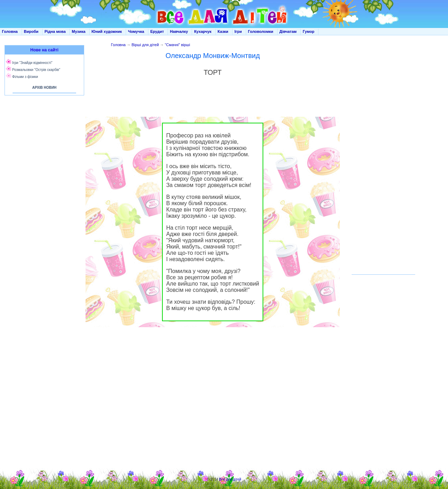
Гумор (309, 31)
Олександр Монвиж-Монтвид (213, 56)
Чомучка (136, 31)
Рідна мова (55, 31)
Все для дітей (230, 479)
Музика (79, 31)
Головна (10, 31)
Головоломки (261, 31)
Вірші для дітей (145, 45)
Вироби (31, 31)
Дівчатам (288, 31)
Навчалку (179, 31)
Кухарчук (203, 31)
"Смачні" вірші (177, 45)
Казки (223, 31)
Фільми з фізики (25, 77)
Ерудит (157, 31)
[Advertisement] (43, 168)
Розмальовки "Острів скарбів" (36, 70)
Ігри (238, 31)
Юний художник (107, 31)
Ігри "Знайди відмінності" (32, 63)
